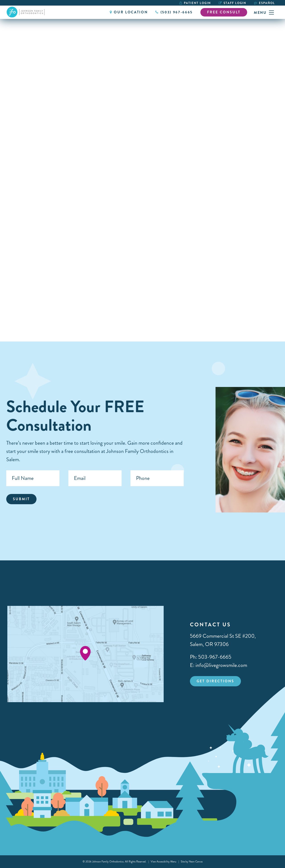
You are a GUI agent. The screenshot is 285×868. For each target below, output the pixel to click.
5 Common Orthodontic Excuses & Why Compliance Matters (37, 290)
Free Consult (224, 12)
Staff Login (232, 3)
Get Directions (215, 681)
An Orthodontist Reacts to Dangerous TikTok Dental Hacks (131, 286)
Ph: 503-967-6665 (211, 657)
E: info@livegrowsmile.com (219, 665)
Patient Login (195, 3)
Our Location (129, 12)
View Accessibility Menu (164, 862)
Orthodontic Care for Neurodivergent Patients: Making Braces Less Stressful (223, 290)
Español (267, 3)
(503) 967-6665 (174, 12)
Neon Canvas (196, 862)
